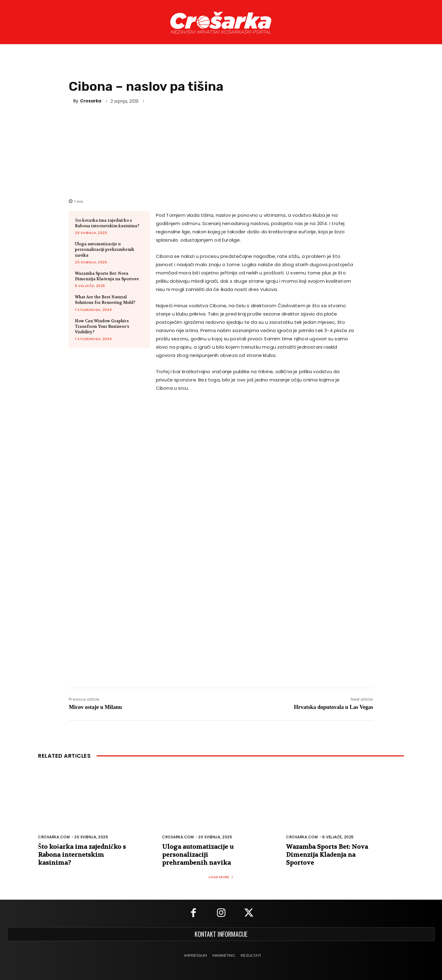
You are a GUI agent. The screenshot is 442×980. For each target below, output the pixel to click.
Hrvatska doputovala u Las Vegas (333, 707)
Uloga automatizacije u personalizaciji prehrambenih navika (105, 249)
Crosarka (91, 101)
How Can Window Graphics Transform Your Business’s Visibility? (102, 326)
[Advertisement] (221, 151)
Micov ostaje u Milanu (95, 707)
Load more (221, 877)
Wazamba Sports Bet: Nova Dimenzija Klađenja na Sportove (107, 276)
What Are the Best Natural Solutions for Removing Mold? (105, 300)
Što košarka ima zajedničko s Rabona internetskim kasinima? (107, 223)
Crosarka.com (54, 837)
